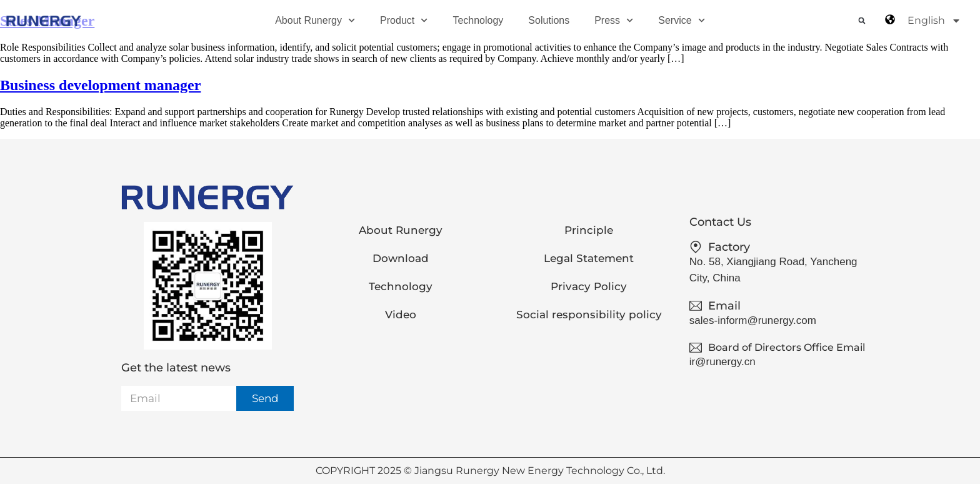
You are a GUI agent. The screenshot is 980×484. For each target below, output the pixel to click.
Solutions (549, 20)
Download (401, 258)
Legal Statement (589, 258)
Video (401, 315)
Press (614, 20)
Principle (589, 230)
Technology (478, 20)
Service (682, 20)
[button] (862, 21)
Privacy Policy (589, 286)
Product (404, 20)
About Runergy (315, 20)
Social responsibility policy (589, 315)
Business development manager (100, 85)
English (934, 21)
